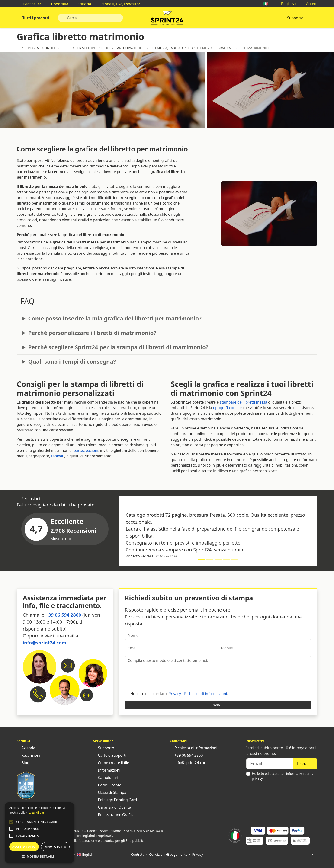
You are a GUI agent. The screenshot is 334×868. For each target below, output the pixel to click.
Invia (218, 705)
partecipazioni (86, 450)
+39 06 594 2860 (63, 615)
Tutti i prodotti (35, 18)
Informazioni (107, 770)
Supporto (295, 18)
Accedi (309, 4)
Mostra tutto (64, 539)
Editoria (82, 4)
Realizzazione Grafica (114, 815)
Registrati (287, 4)
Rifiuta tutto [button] (55, 847)
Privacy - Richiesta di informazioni (198, 694)
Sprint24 (167, 19)
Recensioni (28, 755)
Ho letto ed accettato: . (179, 694)
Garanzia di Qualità (112, 807)
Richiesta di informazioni (194, 748)
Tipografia (57, 4)
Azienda (26, 748)
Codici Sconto (107, 785)
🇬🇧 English (85, 854)
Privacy (198, 854)
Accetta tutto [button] (24, 847)
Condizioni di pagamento (168, 854)
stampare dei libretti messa (243, 402)
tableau (58, 456)
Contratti (138, 854)
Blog (23, 763)
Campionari (106, 778)
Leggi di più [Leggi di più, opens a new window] (36, 812)
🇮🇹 (268, 4)
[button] (11, 822)
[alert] (39, 833)
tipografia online (227, 408)
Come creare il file (111, 763)
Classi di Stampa (110, 792)
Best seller (30, 4)
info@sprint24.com (44, 643)
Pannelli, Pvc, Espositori (118, 4)
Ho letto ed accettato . (283, 776)
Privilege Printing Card (115, 800)
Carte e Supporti (110, 755)
